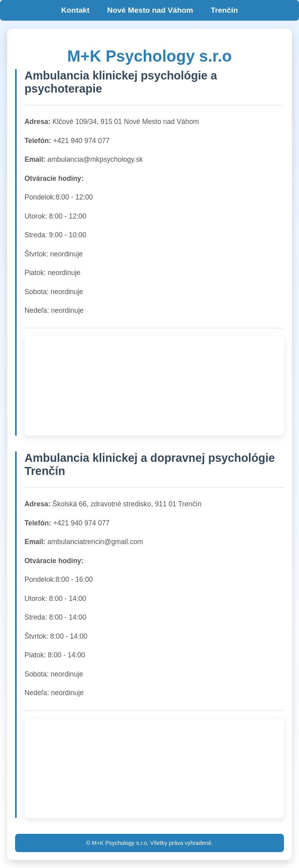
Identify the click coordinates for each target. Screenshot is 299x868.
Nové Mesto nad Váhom (150, 10)
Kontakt (75, 10)
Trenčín (224, 10)
